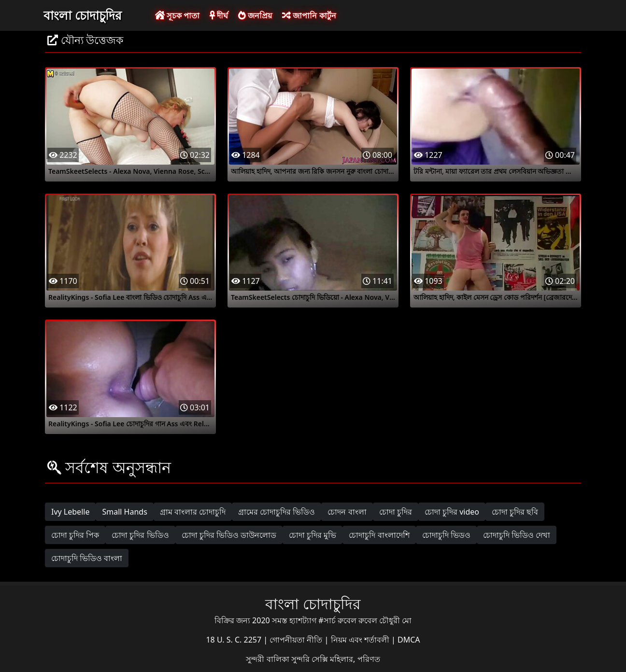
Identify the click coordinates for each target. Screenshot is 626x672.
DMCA (409, 640)
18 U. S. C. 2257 (235, 640)
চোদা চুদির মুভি (313, 535)
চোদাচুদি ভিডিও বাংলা (87, 558)
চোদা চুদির (396, 512)
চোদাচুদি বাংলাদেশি (379, 535)
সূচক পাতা (177, 15)
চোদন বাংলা (347, 512)
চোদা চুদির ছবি (515, 512)
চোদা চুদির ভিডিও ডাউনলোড (229, 535)
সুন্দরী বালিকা (268, 659)
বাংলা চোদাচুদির (83, 15)
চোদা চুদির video (452, 512)
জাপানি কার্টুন (309, 15)
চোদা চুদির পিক (75, 535)
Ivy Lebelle (70, 512)
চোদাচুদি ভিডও (446, 535)
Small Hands (124, 512)
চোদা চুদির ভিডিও (140, 535)
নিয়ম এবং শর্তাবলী (361, 640)
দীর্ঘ (219, 15)
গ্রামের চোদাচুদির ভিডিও (277, 512)
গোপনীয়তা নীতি (297, 640)
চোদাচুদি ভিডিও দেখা (517, 535)
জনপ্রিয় (255, 15)
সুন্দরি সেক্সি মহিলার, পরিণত (336, 659)
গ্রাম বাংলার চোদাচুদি (193, 512)
